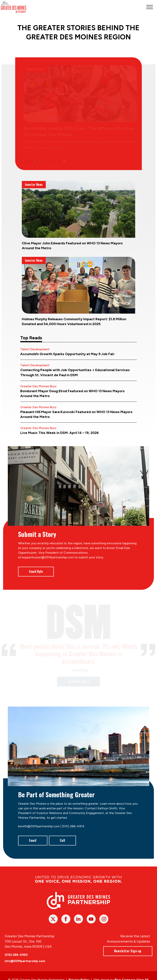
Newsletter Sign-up (128, 951)
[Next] (34, 161)
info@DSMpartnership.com (25, 961)
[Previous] (25, 161)
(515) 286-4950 (16, 955)
